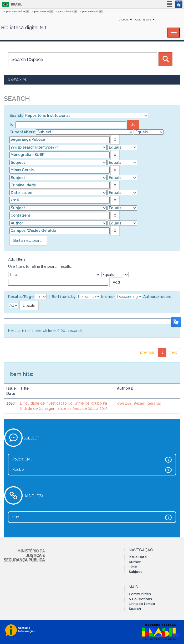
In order (108, 297)
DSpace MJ (18, 80)
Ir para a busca (67, 11)
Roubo (18, 469)
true (16, 517)
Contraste (145, 20)
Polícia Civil (22, 459)
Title (133, 567)
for (12, 124)
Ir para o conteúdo (17, 11)
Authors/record (157, 297)
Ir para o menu (43, 11)
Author (135, 562)
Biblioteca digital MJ (24, 28)
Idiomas (125, 20)
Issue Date (138, 557)
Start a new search (28, 240)
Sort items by (64, 297)
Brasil (11, 4)
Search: (16, 116)
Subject (135, 572)
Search (135, 609)
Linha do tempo (142, 604)
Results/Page (21, 297)
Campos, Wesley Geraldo (139, 403)
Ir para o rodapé (91, 11)
